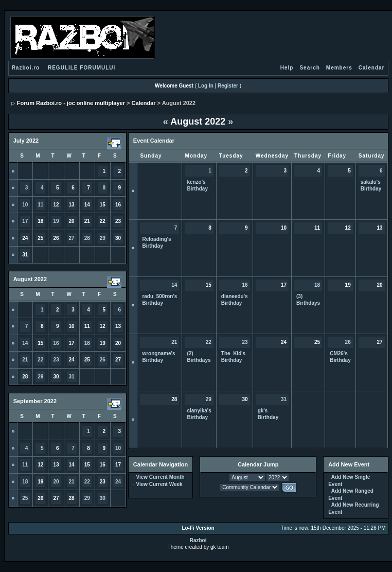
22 (40, 360)
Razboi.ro (26, 68)
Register (228, 86)
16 (56, 343)
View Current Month (160, 477)
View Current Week (159, 484)
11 (40, 205)
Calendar (372, 68)
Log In (206, 86)
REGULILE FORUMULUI (82, 68)
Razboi (198, 540)
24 (118, 482)
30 (103, 498)
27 (72, 238)
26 (103, 360)
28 (87, 238)
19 (56, 221)
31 (72, 377)
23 (56, 360)
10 (25, 205)
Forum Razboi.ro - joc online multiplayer (71, 103)
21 (25, 360)
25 (25, 498)
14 (25, 343)
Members (339, 68)
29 (103, 238)
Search (309, 68)
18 (87, 343)
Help (287, 68)
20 (56, 482)
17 (25, 221)
